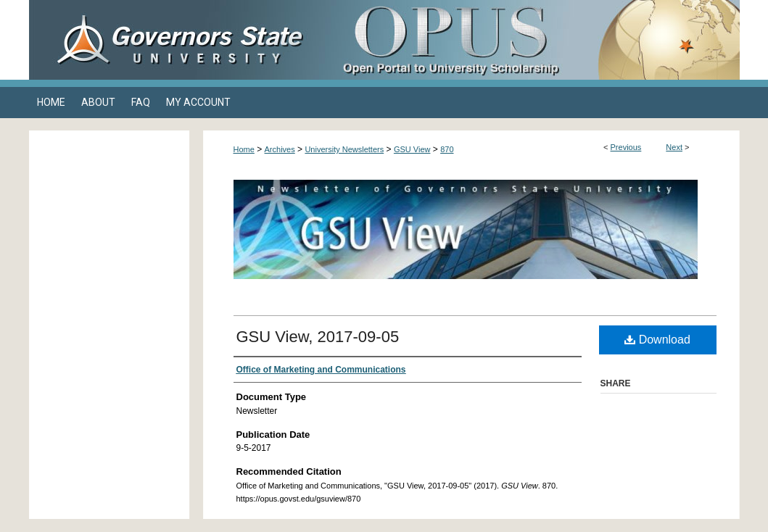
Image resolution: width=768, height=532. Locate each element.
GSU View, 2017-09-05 (318, 337)
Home (244, 149)
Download (657, 340)
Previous (626, 147)
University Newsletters (344, 149)
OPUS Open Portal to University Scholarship (529, 40)
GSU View (412, 149)
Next (674, 147)
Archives (280, 149)
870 (447, 149)
